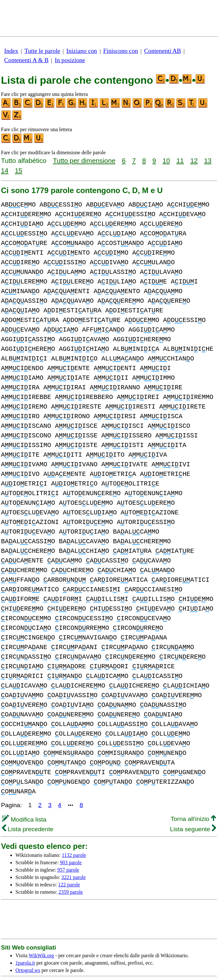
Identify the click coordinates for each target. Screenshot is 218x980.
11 (180, 161)
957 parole (68, 851)
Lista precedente (28, 810)
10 (166, 161)
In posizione (70, 60)
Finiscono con (121, 51)
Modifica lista (24, 800)
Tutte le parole (42, 51)
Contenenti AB (163, 51)
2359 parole (71, 873)
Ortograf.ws (28, 951)
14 (5, 170)
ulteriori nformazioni (95, 964)
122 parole (69, 865)
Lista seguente (193, 810)
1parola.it (25, 944)
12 (194, 161)
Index (11, 51)
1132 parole (74, 836)
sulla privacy (136, 964)
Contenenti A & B (26, 60)
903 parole (71, 843)
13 (208, 161)
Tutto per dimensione (84, 161)
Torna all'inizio (193, 800)
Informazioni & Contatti (130, 970)
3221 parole (74, 858)
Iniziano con (82, 51)
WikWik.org (41, 936)
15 (18, 170)
